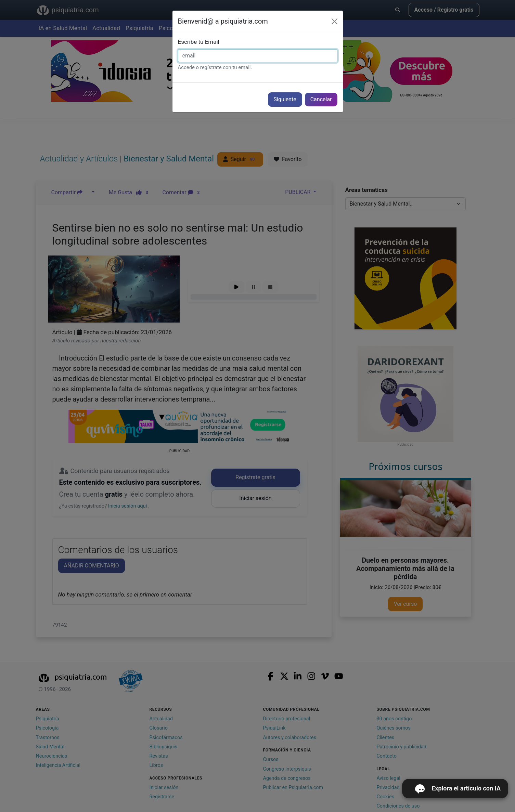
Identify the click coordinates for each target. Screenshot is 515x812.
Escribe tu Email (199, 42)
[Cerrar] (334, 21)
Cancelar (321, 99)
